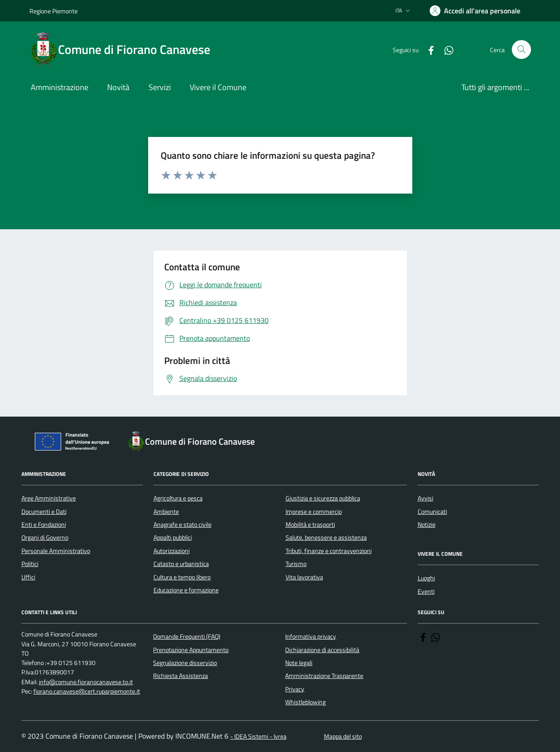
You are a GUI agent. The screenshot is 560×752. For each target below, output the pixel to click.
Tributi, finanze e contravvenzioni (329, 551)
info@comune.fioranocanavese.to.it (86, 682)
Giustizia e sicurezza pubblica (323, 498)
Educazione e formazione (186, 590)
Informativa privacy (311, 636)
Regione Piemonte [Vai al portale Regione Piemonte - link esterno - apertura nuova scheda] (54, 11)
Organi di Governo (45, 537)
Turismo (296, 564)
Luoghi (426, 578)
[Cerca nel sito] (521, 50)
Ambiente (166, 512)
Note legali (299, 663)
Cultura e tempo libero (182, 577)
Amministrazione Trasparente (324, 676)
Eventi (426, 591)
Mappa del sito (343, 737)
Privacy (295, 689)
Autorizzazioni (172, 551)
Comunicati (432, 512)
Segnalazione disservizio (185, 663)
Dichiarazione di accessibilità (322, 650)
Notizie (427, 525)
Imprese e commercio (314, 512)
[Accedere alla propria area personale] (475, 11)
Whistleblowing (305, 702)
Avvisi (425, 498)
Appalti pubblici (173, 537)
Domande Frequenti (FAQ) (187, 636)
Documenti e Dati (44, 512)
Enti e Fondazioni (44, 525)
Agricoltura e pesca (178, 498)
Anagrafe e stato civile (183, 525)
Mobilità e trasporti (310, 525)
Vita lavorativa (304, 577)
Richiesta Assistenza (180, 676)
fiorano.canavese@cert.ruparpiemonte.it (87, 692)
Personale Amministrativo (56, 551)
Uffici (28, 577)
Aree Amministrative (49, 498)
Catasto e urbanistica (181, 564)
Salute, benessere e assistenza (326, 537)
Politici (30, 564)
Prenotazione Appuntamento (191, 650)
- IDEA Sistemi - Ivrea (258, 737)
